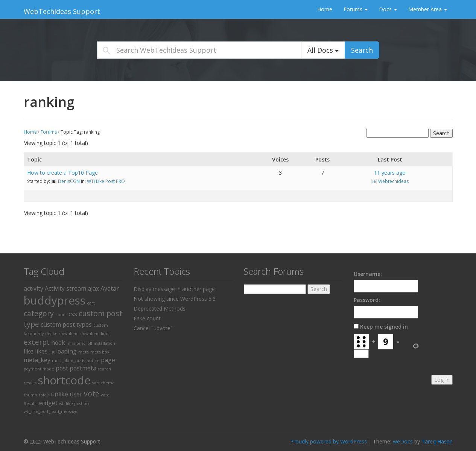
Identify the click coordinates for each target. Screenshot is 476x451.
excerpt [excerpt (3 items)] (37, 342)
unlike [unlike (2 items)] (59, 394)
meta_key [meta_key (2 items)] (37, 360)
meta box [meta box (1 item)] (100, 352)
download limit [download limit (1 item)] (95, 334)
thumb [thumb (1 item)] (30, 395)
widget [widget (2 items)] (48, 403)
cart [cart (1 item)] (91, 303)
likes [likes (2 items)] (41, 351)
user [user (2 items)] (76, 394)
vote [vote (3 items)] (92, 394)
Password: (367, 300)
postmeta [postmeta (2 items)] (83, 368)
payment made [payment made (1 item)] (39, 369)
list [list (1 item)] (52, 352)
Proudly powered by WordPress (328, 441)
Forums (356, 9)
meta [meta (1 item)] (84, 352)
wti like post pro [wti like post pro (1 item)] (75, 404)
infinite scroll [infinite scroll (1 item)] (79, 343)
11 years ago (390, 173)
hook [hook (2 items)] (58, 343)
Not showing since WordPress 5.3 (175, 299)
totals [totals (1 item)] (44, 395)
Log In (442, 380)
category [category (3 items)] (39, 313)
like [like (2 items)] (29, 351)
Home (325, 9)
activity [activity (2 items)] (33, 288)
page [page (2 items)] (108, 360)
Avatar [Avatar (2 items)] (110, 288)
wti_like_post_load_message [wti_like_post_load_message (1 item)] (51, 411)
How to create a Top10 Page (62, 173)
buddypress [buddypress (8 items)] (55, 300)
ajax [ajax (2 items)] (93, 288)
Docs (388, 9)
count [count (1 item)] (61, 315)
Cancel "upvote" (153, 328)
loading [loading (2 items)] (66, 351)
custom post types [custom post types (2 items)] (66, 325)
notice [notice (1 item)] (93, 361)
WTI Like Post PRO (106, 181)
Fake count (147, 318)
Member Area (428, 9)
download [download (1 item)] (69, 334)
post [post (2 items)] (62, 368)
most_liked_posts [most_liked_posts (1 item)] (68, 361)
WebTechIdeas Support (62, 11)
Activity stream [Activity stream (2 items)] (65, 288)
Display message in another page (174, 289)
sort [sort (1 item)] (96, 383)
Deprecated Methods (160, 309)
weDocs (403, 441)
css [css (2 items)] (73, 314)
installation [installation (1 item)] (104, 343)
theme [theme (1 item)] (108, 383)
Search (362, 50)
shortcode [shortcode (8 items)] (64, 380)
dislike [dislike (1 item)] (51, 334)
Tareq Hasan (437, 441)
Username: (368, 274)
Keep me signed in (384, 327)
